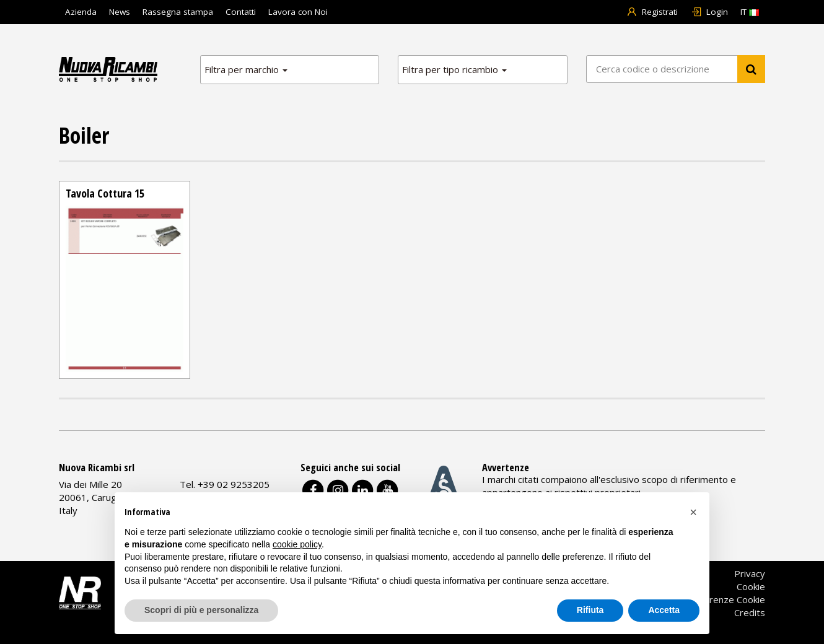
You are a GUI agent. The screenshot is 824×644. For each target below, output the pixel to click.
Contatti (241, 12)
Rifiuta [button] (590, 610)
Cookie (751, 586)
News (120, 12)
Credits (750, 612)
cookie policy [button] (297, 544)
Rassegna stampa (178, 12)
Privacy (750, 573)
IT (750, 12)
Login (709, 12)
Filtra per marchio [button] (246, 69)
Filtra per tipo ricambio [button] (454, 69)
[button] (693, 512)
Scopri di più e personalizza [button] (201, 610)
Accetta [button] (664, 610)
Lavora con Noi (298, 12)
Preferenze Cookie (725, 599)
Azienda (81, 12)
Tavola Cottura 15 (105, 193)
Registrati (652, 12)
